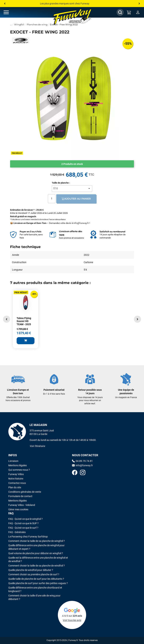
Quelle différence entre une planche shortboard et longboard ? (35, 589)
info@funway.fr (81, 223)
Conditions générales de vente (25, 492)
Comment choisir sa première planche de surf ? (34, 574)
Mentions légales (18, 465)
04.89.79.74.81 (82, 461)
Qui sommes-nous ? (19, 470)
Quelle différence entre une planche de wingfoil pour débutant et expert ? (36, 547)
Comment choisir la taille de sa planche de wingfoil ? (37, 541)
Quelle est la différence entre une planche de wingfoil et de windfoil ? (38, 559)
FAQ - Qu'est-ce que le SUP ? (23, 523)
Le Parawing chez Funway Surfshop (28, 537)
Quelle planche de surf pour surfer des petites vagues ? (38, 583)
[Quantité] (52, 199)
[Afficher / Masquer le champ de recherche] (120, 12)
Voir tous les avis (72, 620)
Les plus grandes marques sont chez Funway (65, 4)
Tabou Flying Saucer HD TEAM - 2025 (24, 321)
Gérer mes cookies (18, 509)
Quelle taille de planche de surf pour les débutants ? (36, 579)
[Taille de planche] (72, 189)
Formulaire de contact (20, 496)
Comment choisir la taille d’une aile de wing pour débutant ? (34, 597)
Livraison (13, 461)
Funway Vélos (16, 474)
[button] (7, 319)
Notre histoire (16, 479)
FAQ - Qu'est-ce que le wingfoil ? (25, 519)
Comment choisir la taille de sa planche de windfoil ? (37, 566)
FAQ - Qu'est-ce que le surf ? (23, 528)
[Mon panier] (129, 12)
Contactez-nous (17, 483)
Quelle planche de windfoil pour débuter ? (31, 570)
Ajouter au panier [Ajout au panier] (76, 199)
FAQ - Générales (17, 532)
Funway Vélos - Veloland (22, 505)
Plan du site (15, 487)
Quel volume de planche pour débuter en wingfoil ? (36, 553)
